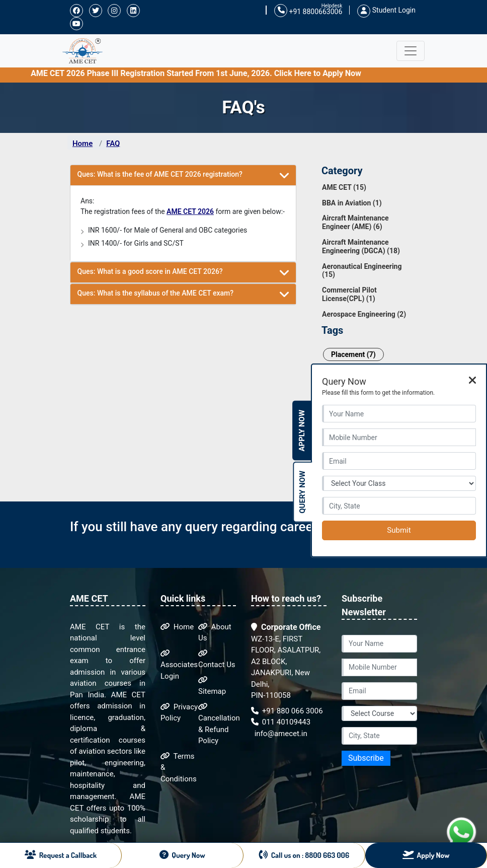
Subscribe (366, 758)
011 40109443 (281, 722)
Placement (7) (353, 354)
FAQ (113, 143)
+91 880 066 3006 (287, 711)
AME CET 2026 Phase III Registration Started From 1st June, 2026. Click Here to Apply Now (276, 73)
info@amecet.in (280, 734)
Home (83, 143)
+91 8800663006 (308, 11)
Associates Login (179, 665)
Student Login (386, 10)
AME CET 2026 (190, 211)
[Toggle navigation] (411, 51)
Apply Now (302, 431)
